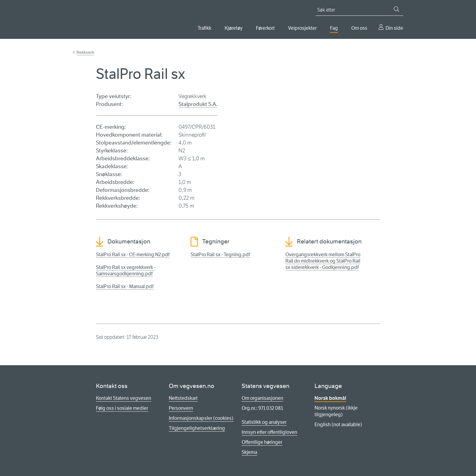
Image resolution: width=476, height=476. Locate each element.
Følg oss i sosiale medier (122, 408)
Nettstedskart (183, 398)
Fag (334, 28)
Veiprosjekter (302, 28)
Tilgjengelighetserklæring (197, 428)
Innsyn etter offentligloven (269, 432)
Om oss (359, 28)
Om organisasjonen (262, 398)
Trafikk (204, 28)
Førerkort (265, 28)
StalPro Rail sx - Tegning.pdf (220, 255)
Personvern (181, 408)
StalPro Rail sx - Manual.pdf (125, 286)
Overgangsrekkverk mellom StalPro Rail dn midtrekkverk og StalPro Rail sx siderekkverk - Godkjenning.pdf (323, 261)
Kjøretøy (234, 28)
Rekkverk (85, 52)
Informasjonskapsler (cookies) (201, 418)
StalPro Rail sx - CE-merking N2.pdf (133, 255)
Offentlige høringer (262, 442)
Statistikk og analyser (264, 422)
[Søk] (396, 9)
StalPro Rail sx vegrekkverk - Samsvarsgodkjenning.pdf (126, 270)
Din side (394, 28)
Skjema (249, 452)
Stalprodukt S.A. (198, 104)
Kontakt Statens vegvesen (124, 398)
